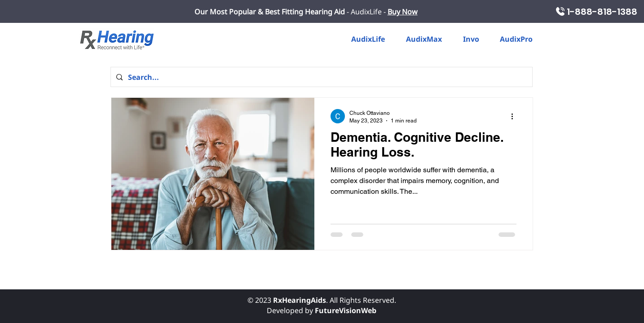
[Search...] (321, 77)
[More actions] (515, 116)
